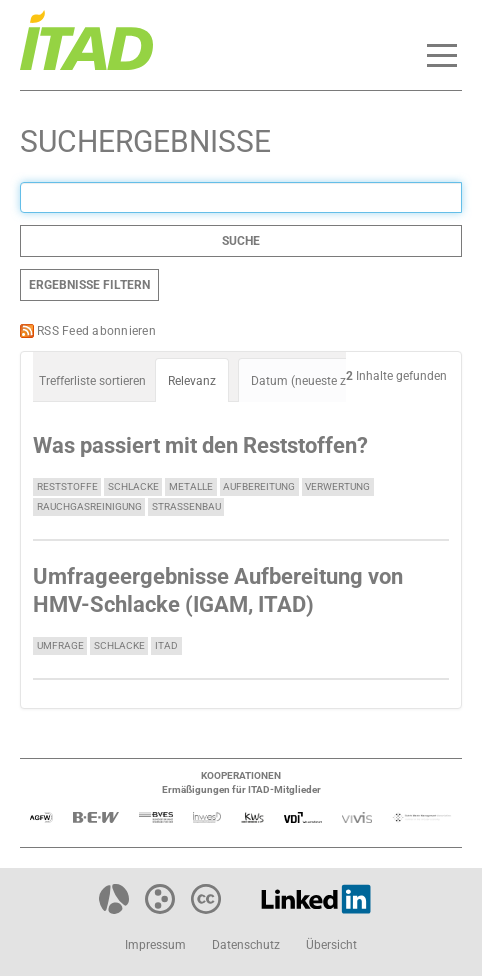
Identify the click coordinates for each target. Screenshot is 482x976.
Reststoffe (67, 486)
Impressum (155, 945)
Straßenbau (186, 506)
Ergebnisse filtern (89, 285)
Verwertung (337, 486)
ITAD (166, 645)
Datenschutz (246, 945)
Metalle (191, 486)
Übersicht (331, 945)
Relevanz (192, 381)
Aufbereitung (259, 486)
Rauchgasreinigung (89, 506)
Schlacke (133, 486)
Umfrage (60, 645)
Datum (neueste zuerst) (314, 381)
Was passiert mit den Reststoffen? (200, 445)
